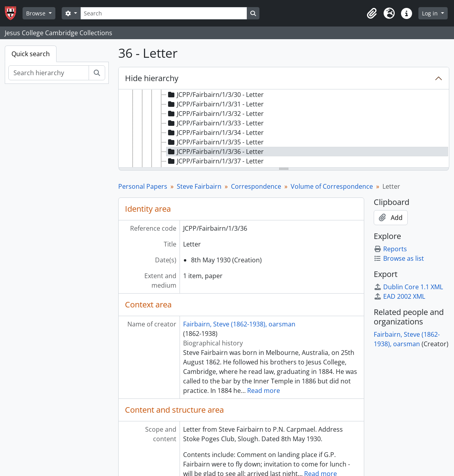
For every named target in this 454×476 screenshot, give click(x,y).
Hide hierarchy (152, 78)
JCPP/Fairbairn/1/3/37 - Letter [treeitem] (215, 161)
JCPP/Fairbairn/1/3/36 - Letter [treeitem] (215, 152)
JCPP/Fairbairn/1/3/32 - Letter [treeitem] (215, 114)
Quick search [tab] (31, 54)
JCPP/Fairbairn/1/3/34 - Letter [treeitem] (215, 133)
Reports (390, 249)
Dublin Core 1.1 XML (408, 287)
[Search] (164, 13)
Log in (431, 13)
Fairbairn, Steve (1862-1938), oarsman (239, 324)
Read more (264, 391)
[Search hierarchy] (49, 73)
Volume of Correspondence (332, 186)
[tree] (284, 129)
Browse (37, 13)
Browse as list (399, 258)
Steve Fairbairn (199, 186)
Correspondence (256, 186)
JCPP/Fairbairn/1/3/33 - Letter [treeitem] (215, 123)
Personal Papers (143, 186)
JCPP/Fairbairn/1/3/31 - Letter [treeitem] (215, 104)
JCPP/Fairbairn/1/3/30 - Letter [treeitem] (215, 95)
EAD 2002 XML (399, 296)
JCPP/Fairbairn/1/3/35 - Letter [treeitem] (215, 142)
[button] (372, 13)
